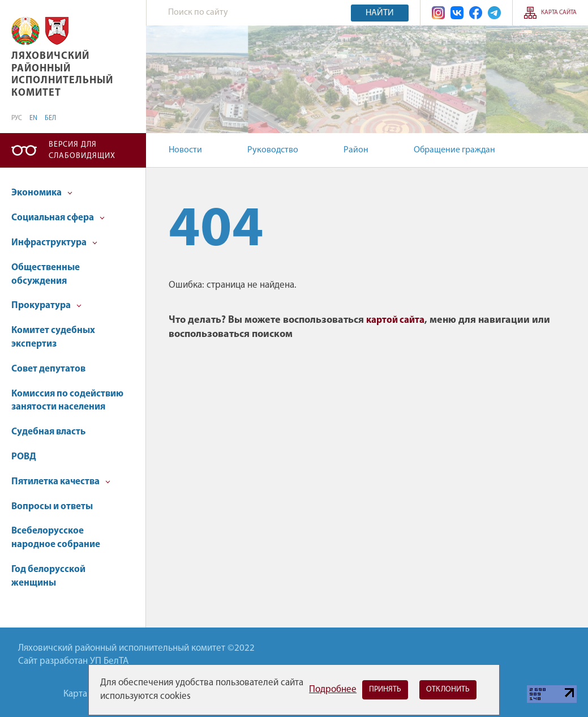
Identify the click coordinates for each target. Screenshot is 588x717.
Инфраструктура (54, 243)
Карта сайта (559, 13)
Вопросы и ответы (52, 507)
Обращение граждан (454, 150)
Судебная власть (48, 432)
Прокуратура (46, 306)
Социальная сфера (58, 218)
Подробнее (333, 690)
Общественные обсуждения (46, 274)
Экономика (42, 193)
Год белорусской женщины (48, 576)
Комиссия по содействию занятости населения (67, 401)
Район (356, 150)
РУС (17, 118)
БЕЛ (50, 118)
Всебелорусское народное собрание (56, 538)
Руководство (273, 150)
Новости (185, 150)
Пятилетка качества (61, 482)
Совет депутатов (48, 369)
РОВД (24, 457)
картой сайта (395, 320)
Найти (380, 13)
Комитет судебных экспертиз (53, 337)
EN (33, 118)
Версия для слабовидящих (82, 150)
